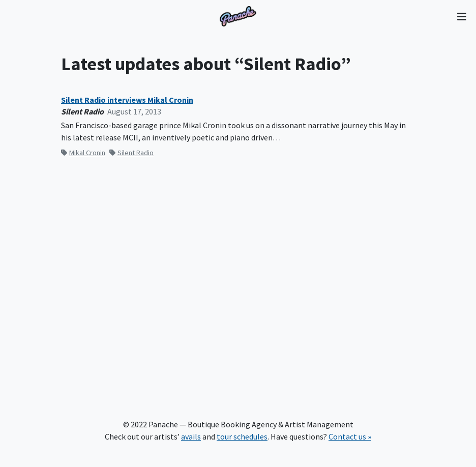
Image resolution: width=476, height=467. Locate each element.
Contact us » (350, 436)
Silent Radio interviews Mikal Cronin (127, 100)
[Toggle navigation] (462, 16)
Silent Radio (131, 153)
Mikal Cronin (83, 153)
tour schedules (242, 436)
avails (191, 436)
